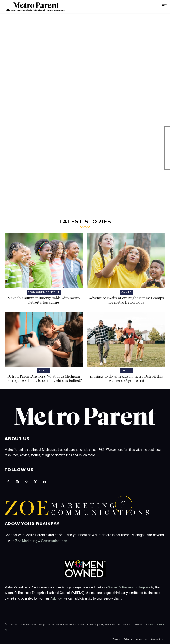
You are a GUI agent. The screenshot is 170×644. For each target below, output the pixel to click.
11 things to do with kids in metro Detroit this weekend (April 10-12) (126, 378)
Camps (126, 292)
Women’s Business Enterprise (129, 587)
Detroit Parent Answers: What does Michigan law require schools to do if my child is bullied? (44, 378)
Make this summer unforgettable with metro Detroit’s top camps (44, 300)
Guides (126, 370)
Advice (44, 370)
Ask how (56, 598)
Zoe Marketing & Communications (41, 541)
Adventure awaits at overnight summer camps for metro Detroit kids (126, 300)
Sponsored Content (44, 292)
